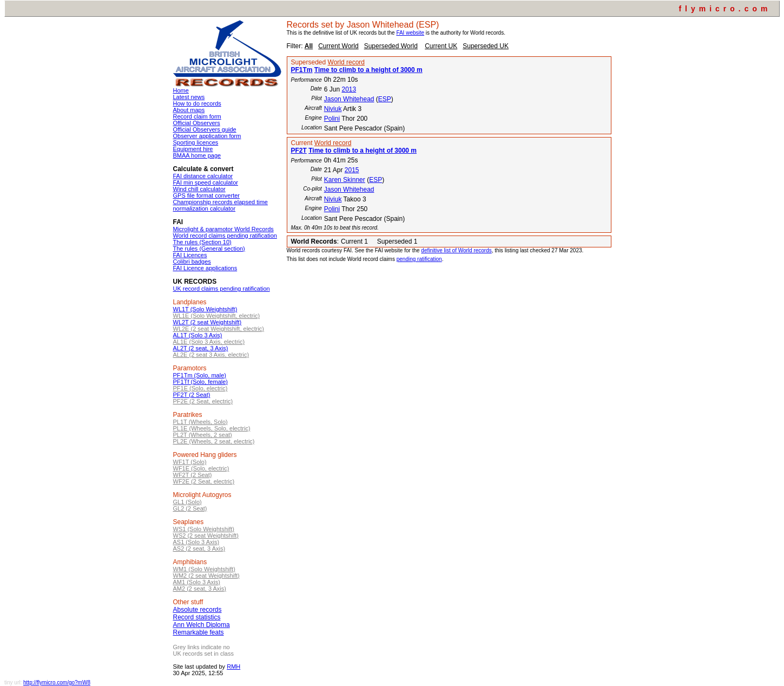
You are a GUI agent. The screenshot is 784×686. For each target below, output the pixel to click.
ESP (385, 99)
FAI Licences (190, 255)
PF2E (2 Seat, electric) (203, 401)
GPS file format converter (207, 195)
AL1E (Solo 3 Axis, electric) (209, 342)
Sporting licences (196, 142)
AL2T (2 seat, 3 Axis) (201, 348)
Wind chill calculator (199, 189)
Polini (332, 119)
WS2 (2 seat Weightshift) (206, 535)
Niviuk (333, 109)
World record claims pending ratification (225, 236)
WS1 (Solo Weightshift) (204, 529)
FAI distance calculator (203, 176)
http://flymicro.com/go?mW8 (57, 682)
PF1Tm (302, 70)
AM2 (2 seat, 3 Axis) (200, 589)
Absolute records (197, 610)
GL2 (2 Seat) (190, 508)
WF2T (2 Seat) (193, 475)
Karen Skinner (345, 180)
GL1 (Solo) (187, 502)
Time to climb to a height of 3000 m (368, 70)
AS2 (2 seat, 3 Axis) (199, 548)
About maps (189, 110)
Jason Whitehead (349, 99)
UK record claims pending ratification (222, 289)
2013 (349, 89)
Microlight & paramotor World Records (223, 229)
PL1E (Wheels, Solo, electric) (212, 428)
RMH (233, 667)
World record (346, 62)
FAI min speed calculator (206, 182)
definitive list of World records (456, 250)
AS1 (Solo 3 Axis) (196, 542)
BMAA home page (197, 155)
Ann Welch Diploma (202, 625)
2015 (352, 170)
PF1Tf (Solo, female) (200, 382)
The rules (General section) (209, 249)
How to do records (197, 103)
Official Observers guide (205, 129)
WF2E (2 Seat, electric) (204, 481)
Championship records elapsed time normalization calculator (220, 205)
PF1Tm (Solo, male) (200, 375)
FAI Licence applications (205, 268)
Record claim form (197, 116)
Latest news (189, 97)
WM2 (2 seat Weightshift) (206, 576)
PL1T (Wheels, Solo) (200, 422)
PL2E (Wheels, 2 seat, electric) (214, 441)
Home (181, 90)
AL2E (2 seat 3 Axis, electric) (211, 355)
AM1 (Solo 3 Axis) (197, 582)
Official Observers (197, 123)
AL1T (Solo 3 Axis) (198, 335)
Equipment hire (193, 149)
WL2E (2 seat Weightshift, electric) (219, 329)
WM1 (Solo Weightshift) (204, 569)
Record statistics (197, 617)
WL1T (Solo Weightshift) (205, 309)
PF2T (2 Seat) (192, 395)
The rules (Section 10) (202, 242)
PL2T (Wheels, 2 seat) (203, 435)
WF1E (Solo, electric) (201, 468)
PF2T (299, 151)
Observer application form (207, 136)
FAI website (410, 33)
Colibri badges (192, 262)
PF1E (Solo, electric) (200, 388)
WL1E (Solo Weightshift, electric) (217, 316)
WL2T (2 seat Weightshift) (207, 322)
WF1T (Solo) (190, 462)
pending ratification (419, 259)
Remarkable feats (199, 632)
